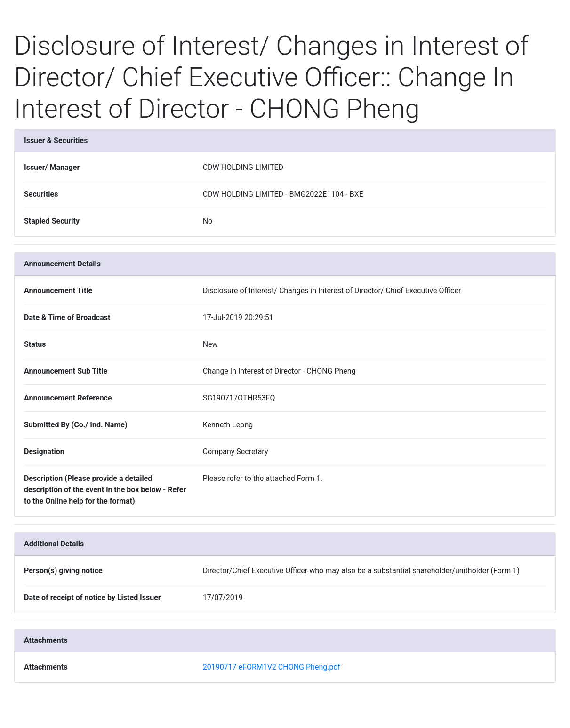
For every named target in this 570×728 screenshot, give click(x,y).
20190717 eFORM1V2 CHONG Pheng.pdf (272, 667)
